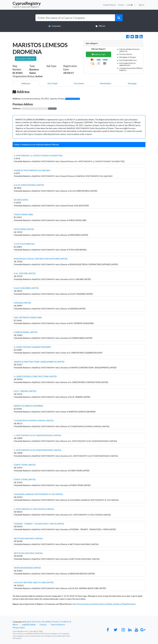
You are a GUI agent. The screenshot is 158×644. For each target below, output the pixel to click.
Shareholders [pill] (106, 83)
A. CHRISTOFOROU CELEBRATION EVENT (33, 347)
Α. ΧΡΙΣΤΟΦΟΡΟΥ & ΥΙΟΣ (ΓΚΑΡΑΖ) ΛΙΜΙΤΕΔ (34, 509)
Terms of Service (58, 625)
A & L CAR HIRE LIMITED (25, 273)
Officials (102, 26)
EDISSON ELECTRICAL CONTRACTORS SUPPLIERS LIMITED (41, 259)
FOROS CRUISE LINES (23, 214)
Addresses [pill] (26, 83)
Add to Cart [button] (98, 54)
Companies (56, 26)
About (15, 625)
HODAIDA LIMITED (22, 303)
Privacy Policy (19, 628)
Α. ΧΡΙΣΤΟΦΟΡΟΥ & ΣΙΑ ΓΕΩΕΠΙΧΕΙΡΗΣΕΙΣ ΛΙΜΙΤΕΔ (37, 435)
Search (121, 5)
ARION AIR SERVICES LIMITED (27, 568)
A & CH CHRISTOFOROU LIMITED (29, 185)
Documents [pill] (79, 83)
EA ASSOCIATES (21, 200)
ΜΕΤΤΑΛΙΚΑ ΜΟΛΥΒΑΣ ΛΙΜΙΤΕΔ (28, 538)
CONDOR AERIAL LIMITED (26, 332)
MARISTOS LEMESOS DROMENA (28, 406)
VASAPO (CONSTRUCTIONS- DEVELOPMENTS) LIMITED (39, 362)
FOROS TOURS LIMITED (25, 465)
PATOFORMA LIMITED (24, 229)
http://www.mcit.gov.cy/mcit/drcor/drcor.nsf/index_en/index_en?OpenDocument (104, 604)
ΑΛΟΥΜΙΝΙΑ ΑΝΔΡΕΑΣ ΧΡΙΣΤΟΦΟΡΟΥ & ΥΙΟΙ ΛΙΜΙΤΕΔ (38, 494)
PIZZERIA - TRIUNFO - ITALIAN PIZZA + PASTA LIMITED (39, 524)
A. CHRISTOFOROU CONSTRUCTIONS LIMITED (35, 376)
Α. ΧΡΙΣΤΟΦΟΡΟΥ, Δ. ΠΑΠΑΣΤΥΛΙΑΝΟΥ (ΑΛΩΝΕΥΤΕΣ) (38, 156)
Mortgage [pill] (132, 83)
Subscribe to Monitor (26, 59)
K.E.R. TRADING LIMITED (25, 391)
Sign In (141, 5)
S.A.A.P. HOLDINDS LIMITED (26, 288)
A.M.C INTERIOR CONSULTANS (28, 318)
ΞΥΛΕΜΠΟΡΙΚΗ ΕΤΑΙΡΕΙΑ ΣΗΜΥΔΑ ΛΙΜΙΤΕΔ (34, 421)
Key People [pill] (52, 83)
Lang (129, 5)
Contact (43, 625)
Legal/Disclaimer (29, 625)
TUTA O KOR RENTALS (24, 244)
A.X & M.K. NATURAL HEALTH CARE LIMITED (34, 582)
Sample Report (110, 5)
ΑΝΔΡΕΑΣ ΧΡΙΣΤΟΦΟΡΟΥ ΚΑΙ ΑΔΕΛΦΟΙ (32, 170)
